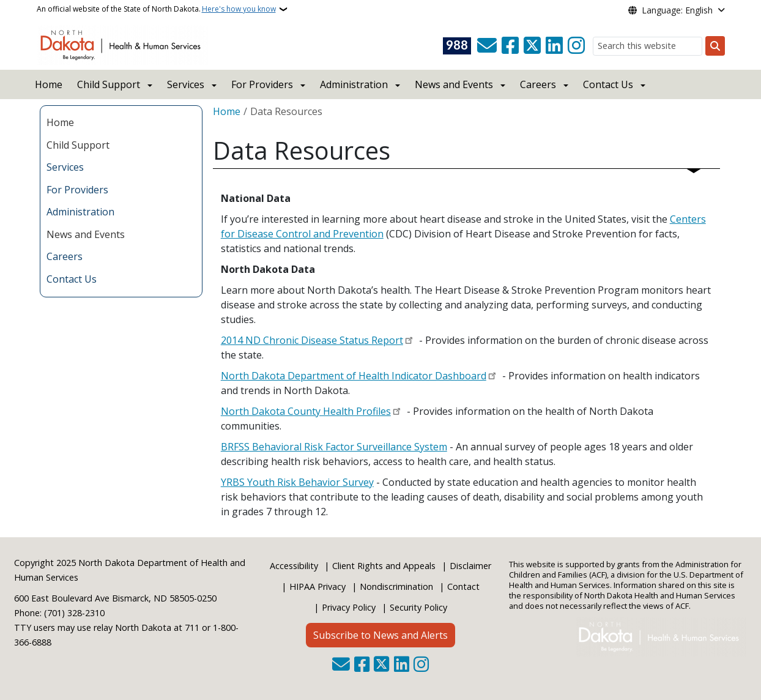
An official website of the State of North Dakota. (156, 9)
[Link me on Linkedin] (554, 46)
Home (49, 84)
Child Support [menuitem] (78, 145)
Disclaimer (470, 566)
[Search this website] (648, 46)
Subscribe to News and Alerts (381, 635)
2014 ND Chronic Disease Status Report (312, 340)
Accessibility (294, 566)
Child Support (109, 84)
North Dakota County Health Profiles (306, 411)
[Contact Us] (487, 46)
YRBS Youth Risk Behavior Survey (297, 482)
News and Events (454, 84)
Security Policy (418, 607)
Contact (463, 586)
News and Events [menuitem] (86, 234)
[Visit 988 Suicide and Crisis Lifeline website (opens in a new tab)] (457, 46)
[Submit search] (715, 46)
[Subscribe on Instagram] (576, 46)
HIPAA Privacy (317, 586)
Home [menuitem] (60, 122)
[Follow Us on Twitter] (532, 46)
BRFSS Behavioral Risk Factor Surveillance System (334, 447)
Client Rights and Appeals (384, 566)
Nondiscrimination (396, 586)
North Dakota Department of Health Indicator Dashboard (354, 376)
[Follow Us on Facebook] (510, 46)
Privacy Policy (349, 607)
